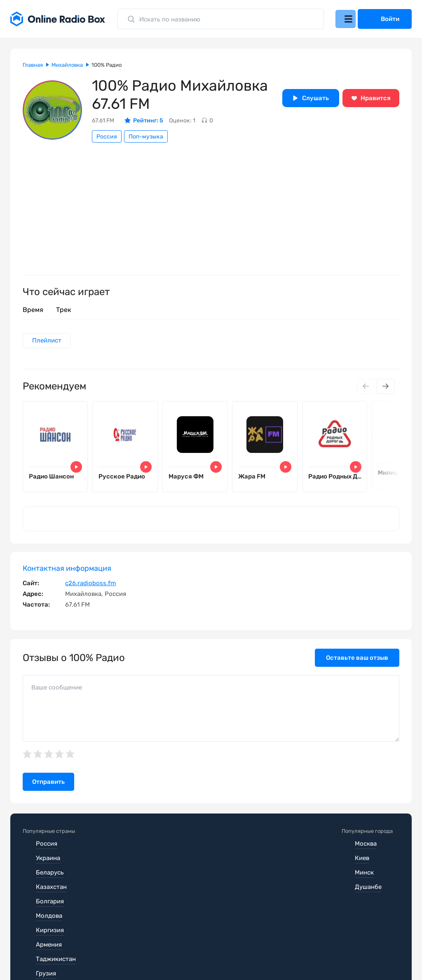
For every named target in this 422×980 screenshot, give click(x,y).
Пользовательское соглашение (69, 955)
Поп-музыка (146, 137)
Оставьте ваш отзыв (357, 664)
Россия (107, 137)
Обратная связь (271, 955)
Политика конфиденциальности (182, 955)
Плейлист (48, 341)
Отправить (48, 788)
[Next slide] (385, 388)
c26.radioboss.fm (90, 590)
